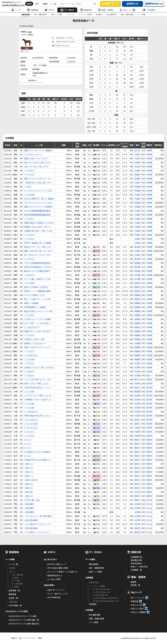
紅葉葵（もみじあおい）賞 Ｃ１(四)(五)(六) (38, 227)
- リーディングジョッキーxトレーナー (106, 601)
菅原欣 (149, 440)
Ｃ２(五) (28, 187)
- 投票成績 (134, 601)
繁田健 (137, 392)
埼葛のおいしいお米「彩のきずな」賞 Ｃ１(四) (39, 331)
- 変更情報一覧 (14, 590)
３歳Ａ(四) (29, 492)
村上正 (149, 504)
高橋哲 (137, 179)
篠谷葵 (137, 247)
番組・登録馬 (106, 10)
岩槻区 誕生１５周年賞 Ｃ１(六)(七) (39, 223)
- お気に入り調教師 (138, 612)
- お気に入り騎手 (137, 609)
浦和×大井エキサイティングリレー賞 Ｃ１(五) (38, 347)
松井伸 (137, 520)
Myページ (127, 10)
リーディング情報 (85, 14)
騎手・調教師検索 (40, 14)
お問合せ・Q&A (16, 638)
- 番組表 (133, 582)
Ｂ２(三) (28, 456)
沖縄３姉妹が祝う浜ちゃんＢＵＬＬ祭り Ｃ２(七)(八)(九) (38, 416)
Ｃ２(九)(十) (29, 171)
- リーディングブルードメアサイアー (105, 598)
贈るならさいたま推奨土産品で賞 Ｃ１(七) (38, 271)
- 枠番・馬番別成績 (96, 619)
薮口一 (149, 375)
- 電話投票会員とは (54, 575)
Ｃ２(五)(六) (29, 275)
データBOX (67, 10)
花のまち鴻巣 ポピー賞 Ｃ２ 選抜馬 (39, 199)
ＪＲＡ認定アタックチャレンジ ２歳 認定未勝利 (38, 524)
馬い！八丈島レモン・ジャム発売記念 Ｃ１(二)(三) (38, 299)
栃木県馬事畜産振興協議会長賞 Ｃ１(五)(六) (38, 215)
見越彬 (137, 175)
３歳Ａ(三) (29, 472)
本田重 (137, 275)
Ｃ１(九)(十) (29, 219)
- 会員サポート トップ (55, 590)
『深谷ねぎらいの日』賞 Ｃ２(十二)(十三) (38, 183)
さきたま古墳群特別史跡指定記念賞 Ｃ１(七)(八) (38, 263)
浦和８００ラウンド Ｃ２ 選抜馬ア (39, 207)
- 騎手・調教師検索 (96, 568)
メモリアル (71, 14)
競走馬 (29, 4)
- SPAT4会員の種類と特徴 (57, 568)
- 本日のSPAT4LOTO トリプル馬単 (22, 616)
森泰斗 (137, 420)
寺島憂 (137, 187)
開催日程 (86, 10)
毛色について (25, 51)
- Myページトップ (137, 598)
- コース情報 (93, 622)
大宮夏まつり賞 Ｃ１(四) (34, 339)
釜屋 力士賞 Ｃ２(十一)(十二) (36, 158)
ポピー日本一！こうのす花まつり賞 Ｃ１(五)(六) (38, 323)
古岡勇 (137, 227)
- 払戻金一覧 (13, 598)
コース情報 (142, 14)
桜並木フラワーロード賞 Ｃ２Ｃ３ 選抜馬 (38, 247)
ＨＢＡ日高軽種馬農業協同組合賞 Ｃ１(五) (38, 211)
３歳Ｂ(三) (29, 484)
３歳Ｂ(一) (29, 476)
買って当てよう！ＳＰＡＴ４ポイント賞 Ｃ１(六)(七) (38, 255)
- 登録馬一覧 (135, 585)
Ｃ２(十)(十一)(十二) (33, 154)
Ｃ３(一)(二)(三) (31, 428)
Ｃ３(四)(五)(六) (31, 412)
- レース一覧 (13, 564)
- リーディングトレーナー (101, 592)
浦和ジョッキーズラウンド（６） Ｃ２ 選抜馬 (38, 179)
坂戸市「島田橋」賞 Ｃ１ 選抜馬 (38, 243)
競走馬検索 (26, 14)
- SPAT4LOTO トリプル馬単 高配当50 (23, 624)
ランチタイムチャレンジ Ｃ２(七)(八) (38, 203)
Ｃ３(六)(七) (29, 436)
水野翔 (137, 504)
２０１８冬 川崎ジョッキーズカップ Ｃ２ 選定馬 (38, 380)
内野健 (149, 150)
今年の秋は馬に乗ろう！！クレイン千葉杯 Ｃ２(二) (38, 388)
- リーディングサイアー (100, 595)
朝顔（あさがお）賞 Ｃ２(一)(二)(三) (38, 251)
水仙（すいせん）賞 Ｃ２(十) (36, 166)
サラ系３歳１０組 (32, 500)
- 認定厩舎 (92, 604)
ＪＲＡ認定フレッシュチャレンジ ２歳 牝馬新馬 (38, 532)
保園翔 (137, 263)
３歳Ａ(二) (29, 464)
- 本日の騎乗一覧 (15, 605)
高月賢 (149, 383)
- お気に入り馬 (136, 605)
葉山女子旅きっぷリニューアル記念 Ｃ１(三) (39, 311)
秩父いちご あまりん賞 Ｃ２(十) (37, 162)
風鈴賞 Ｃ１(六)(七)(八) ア (35, 343)
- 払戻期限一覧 (136, 570)
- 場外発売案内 (136, 563)
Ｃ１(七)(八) (29, 351)
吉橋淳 (149, 379)
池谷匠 (137, 166)
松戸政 (137, 492)
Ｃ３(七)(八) (29, 432)
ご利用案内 (149, 10)
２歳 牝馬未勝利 (31, 520)
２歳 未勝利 (29, 504)
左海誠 (137, 375)
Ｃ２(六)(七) (29, 175)
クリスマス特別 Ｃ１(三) (34, 295)
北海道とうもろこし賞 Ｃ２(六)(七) (39, 367)
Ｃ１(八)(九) (29, 315)
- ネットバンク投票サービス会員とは (62, 572)
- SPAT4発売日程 (53, 597)
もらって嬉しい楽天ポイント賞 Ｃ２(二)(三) (38, 279)
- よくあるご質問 (53, 579)
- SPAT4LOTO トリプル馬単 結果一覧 (23, 620)
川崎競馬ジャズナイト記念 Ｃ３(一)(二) (39, 400)
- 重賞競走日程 (136, 560)
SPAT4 (50, 10)
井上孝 (149, 500)
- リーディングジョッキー (101, 589)
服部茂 (137, 528)
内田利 (137, 154)
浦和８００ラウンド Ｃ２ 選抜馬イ (39, 150)
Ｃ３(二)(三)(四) (31, 424)
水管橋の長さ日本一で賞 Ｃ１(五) (38, 231)
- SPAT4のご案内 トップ (56, 564)
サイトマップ (30, 638)
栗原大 (137, 440)
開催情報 (33, 10)
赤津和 (137, 363)
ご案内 (40, 638)
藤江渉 (137, 379)
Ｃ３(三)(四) (29, 404)
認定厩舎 (99, 14)
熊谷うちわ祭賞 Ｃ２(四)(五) (36, 287)
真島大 (137, 387)
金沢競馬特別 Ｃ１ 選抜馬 (35, 307)
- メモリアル (93, 582)
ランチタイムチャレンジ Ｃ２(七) (38, 191)
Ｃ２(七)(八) (29, 375)
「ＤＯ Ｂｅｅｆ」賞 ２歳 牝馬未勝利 (39, 516)
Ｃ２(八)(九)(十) (31, 420)
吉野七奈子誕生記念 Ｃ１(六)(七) (38, 267)
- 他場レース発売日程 (138, 567)
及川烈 (137, 150)
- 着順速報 (12, 594)
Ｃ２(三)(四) (29, 195)
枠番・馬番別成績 (127, 14)
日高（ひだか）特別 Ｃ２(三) (36, 383)
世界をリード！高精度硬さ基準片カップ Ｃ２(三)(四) (38, 291)
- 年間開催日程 (136, 557)
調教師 (45, 4)
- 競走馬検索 (93, 564)
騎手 (37, 4)
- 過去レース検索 (95, 572)
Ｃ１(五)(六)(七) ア (32, 327)
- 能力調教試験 (94, 615)
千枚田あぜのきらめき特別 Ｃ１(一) (38, 460)
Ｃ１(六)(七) (29, 235)
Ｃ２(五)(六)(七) (31, 355)
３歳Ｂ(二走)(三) (31, 480)
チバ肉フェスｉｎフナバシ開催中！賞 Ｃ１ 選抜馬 (37, 319)
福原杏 (137, 283)
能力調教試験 (111, 14)
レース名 (53, 4)
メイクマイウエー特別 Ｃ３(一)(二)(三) (39, 396)
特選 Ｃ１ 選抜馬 (31, 303)
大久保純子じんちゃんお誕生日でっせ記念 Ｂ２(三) (38, 452)
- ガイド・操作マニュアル (57, 594)
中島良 (137, 195)
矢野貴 (137, 367)
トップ (16, 10)
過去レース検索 (57, 14)
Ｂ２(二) (28, 440)
